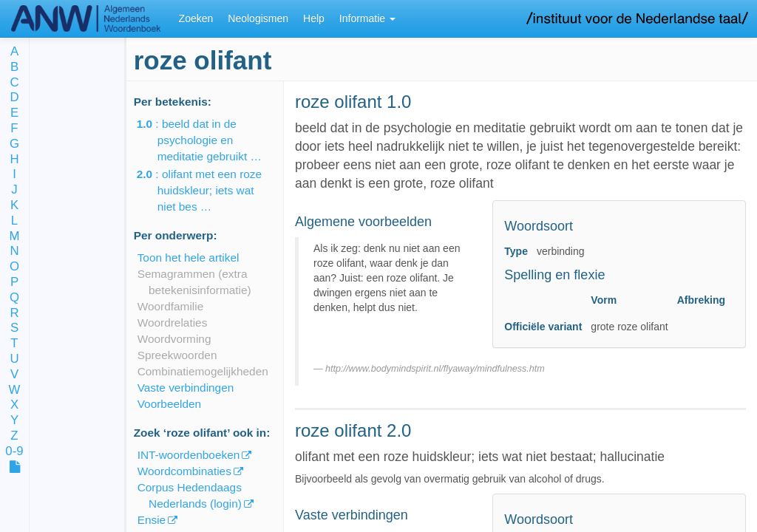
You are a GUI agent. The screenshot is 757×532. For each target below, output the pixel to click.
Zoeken (196, 18)
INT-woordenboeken (189, 455)
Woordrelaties (173, 323)
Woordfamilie (171, 306)
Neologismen (258, 18)
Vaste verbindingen (186, 388)
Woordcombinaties (184, 471)
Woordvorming (174, 339)
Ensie (152, 520)
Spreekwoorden (177, 355)
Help (314, 18)
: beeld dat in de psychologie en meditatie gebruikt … (210, 140)
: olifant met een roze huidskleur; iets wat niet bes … (210, 190)
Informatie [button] (367, 18)
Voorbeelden (169, 404)
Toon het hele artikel (189, 258)
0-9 (14, 452)
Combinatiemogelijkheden (203, 371)
